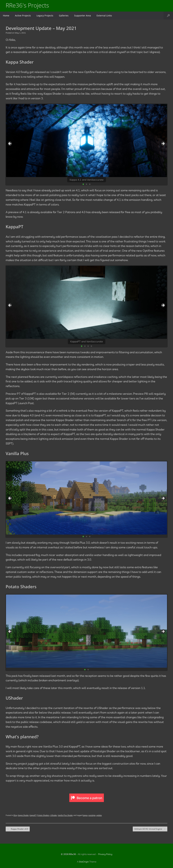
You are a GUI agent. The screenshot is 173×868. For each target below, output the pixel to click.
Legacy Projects (45, 16)
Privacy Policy (105, 854)
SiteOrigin (84, 862)
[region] (86, 145)
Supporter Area (83, 16)
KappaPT (33, 815)
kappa (85, 815)
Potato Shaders (43, 815)
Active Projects (23, 16)
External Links (104, 16)
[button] (168, 16)
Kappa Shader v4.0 (18, 829)
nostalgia (92, 815)
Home (6, 16)
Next (163, 144)
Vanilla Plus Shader (65, 815)
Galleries (64, 16)
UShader (54, 815)
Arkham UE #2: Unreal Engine (150, 829)
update (99, 815)
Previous (10, 144)
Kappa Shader (23, 815)
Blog (15, 815)
